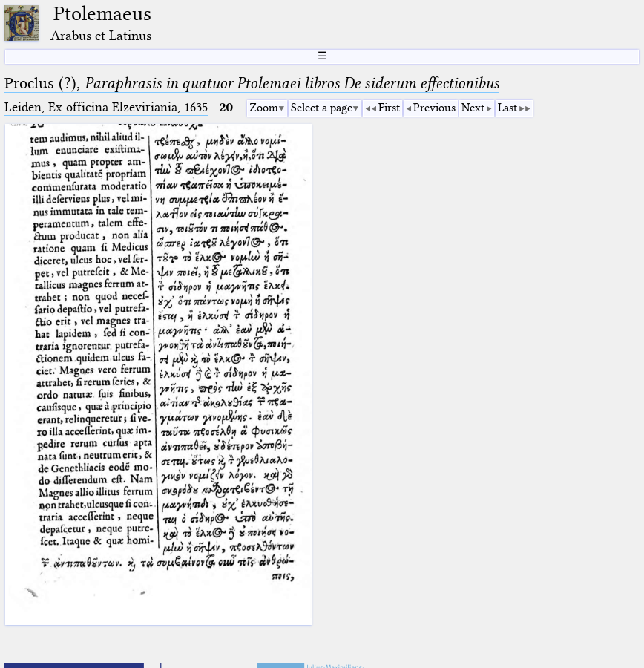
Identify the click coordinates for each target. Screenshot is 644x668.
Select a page (322, 108)
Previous (434, 108)
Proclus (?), (252, 83)
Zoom (264, 108)
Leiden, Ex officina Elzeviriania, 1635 (106, 107)
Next (473, 108)
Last (507, 108)
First (389, 108)
